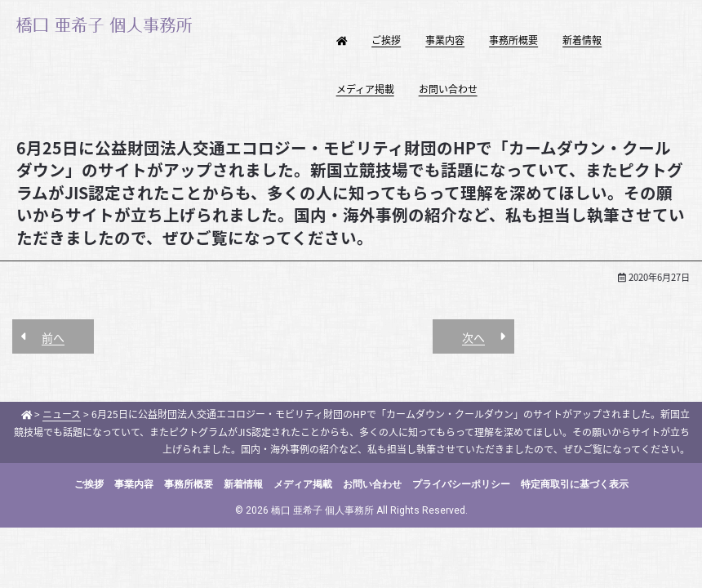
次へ (473, 337)
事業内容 (445, 40)
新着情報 (582, 40)
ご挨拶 (386, 40)
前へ (53, 337)
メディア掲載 (365, 89)
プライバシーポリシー (461, 484)
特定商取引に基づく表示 (575, 484)
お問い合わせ (448, 89)
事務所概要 (513, 40)
